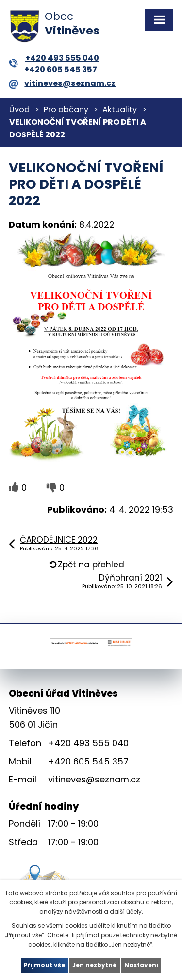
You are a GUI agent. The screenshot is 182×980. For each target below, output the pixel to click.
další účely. (126, 911)
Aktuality (120, 109)
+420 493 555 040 (54, 58)
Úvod (19, 109)
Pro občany (66, 109)
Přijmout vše (44, 965)
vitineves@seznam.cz (62, 83)
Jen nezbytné (95, 965)
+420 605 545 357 (61, 70)
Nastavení (141, 965)
